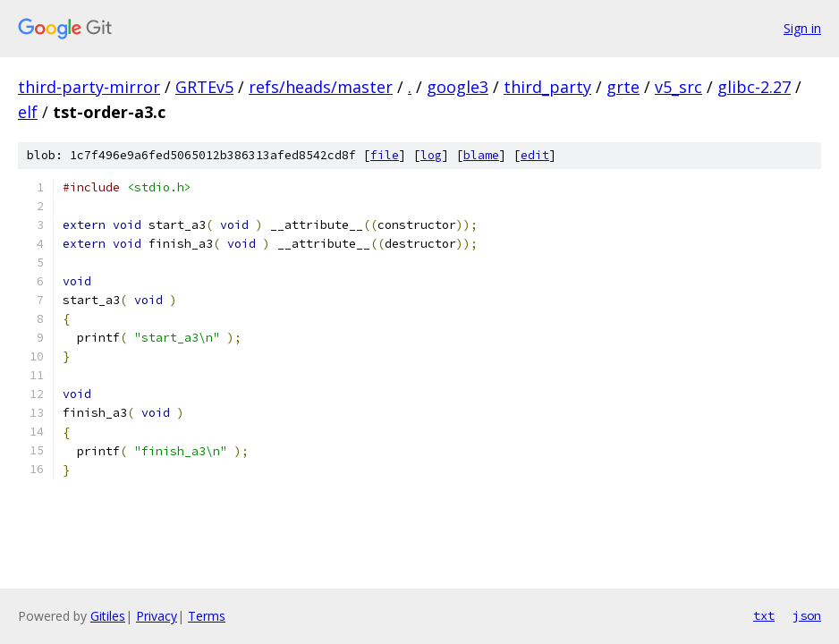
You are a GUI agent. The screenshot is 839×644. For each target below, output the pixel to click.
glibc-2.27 (754, 87)
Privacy (157, 616)
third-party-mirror (89, 87)
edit (535, 155)
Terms (207, 616)
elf (28, 112)
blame (481, 155)
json (807, 615)
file (385, 155)
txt (764, 615)
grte (623, 87)
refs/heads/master (321, 87)
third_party (547, 87)
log (431, 155)
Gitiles (108, 616)
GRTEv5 (204, 87)
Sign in (802, 28)
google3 (458, 87)
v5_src (678, 87)
